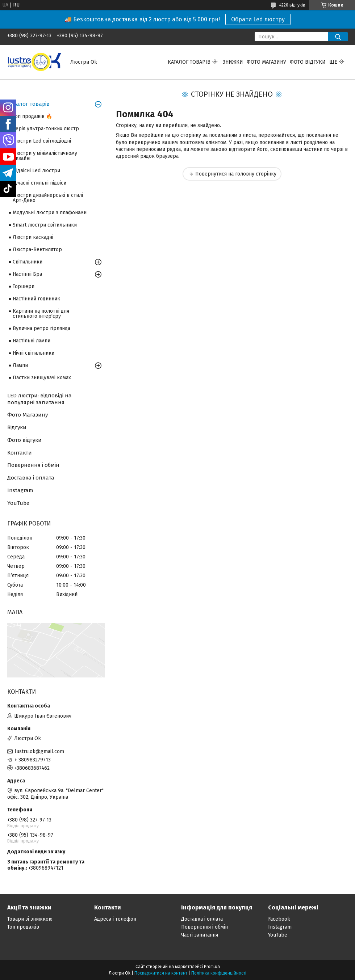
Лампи (20, 365)
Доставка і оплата (31, 478)
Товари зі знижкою (30, 919)
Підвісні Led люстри (36, 171)
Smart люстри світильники (45, 225)
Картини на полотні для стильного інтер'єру (41, 314)
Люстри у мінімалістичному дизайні (45, 156)
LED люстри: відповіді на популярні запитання (39, 399)
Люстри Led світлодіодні (42, 141)
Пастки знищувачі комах (42, 378)
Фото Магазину (28, 415)
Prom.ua (212, 967)
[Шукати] (338, 37)
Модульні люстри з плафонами (50, 213)
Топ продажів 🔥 (32, 116)
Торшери (24, 286)
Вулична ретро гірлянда (41, 328)
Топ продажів (23, 927)
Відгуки (17, 427)
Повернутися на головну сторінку (236, 174)
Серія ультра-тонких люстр (46, 129)
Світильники (28, 262)
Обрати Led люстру (258, 19)
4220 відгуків (292, 5)
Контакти (20, 453)
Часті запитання (200, 935)
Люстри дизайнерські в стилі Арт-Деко (48, 198)
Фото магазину (266, 62)
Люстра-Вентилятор (37, 250)
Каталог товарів (189, 62)
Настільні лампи (32, 341)
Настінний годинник (36, 299)
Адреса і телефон (115, 919)
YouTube (18, 503)
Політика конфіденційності (219, 973)
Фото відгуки (308, 62)
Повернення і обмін (33, 465)
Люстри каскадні (33, 237)
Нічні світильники (34, 353)
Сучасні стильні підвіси (39, 183)
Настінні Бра (27, 274)
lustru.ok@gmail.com (39, 751)
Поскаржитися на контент (161, 973)
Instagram (20, 490)
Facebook (279, 919)
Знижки (233, 62)
